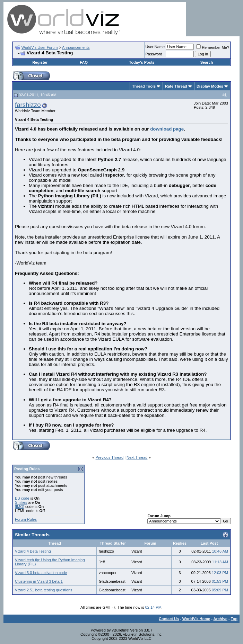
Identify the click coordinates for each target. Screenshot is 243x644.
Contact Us (169, 619)
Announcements (76, 47)
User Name (155, 47)
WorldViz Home (196, 619)
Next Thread (137, 457)
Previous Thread (110, 457)
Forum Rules (26, 519)
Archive (220, 619)
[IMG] (20, 507)
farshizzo (28, 105)
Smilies (21, 502)
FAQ (84, 62)
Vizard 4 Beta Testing (33, 551)
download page (167, 129)
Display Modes (210, 86)
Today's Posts (142, 62)
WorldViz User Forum (40, 47)
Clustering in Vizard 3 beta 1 (39, 581)
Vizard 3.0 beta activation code (41, 573)
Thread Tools (144, 86)
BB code (22, 498)
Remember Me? (213, 47)
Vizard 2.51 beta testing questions (44, 590)
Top (234, 619)
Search (207, 62)
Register (40, 62)
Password (154, 54)
